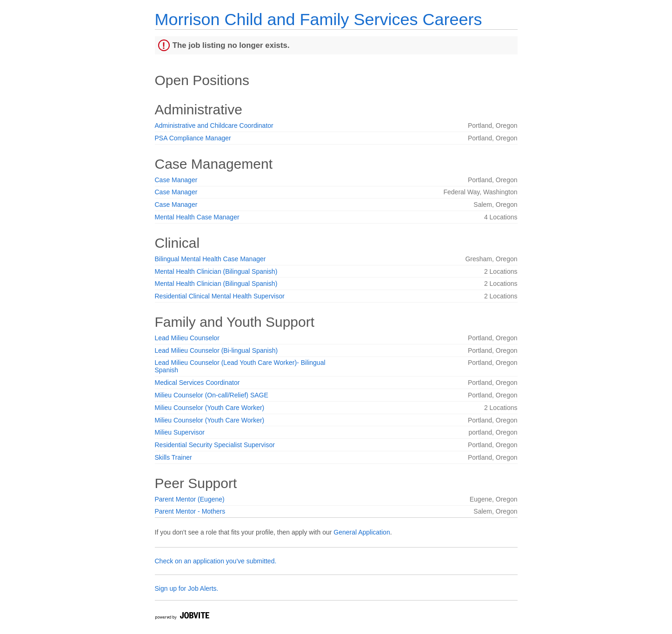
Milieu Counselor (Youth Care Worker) (210, 408)
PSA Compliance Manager (193, 138)
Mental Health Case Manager (197, 217)
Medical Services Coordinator (197, 383)
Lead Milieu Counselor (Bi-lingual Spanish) (216, 350)
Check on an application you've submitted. (216, 561)
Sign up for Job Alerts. (187, 588)
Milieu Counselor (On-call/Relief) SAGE (212, 395)
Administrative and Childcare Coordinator (214, 125)
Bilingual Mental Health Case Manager (210, 259)
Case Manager (176, 180)
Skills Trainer (173, 457)
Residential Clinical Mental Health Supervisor (220, 296)
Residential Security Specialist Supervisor (215, 445)
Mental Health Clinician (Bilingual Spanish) (216, 271)
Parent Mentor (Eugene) (190, 499)
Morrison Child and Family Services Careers (319, 19)
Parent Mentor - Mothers (190, 511)
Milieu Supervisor (180, 432)
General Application (362, 532)
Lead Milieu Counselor (187, 338)
